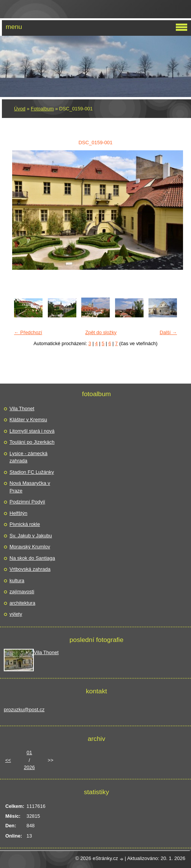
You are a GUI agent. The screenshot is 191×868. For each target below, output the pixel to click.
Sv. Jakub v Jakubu (31, 536)
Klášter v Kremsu (28, 420)
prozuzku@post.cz (24, 710)
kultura (17, 581)
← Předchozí (28, 332)
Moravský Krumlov (30, 547)
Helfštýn (18, 513)
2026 (29, 767)
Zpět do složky (101, 332)
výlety (16, 614)
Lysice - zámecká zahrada (28, 457)
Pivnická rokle (25, 524)
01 (29, 753)
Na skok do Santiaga (32, 558)
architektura (22, 603)
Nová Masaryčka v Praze (30, 487)
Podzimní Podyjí (27, 502)
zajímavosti (22, 592)
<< (8, 760)
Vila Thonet (22, 409)
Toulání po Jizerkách (32, 442)
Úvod (20, 109)
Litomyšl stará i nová (32, 431)
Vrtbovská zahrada (30, 569)
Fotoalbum (42, 109)
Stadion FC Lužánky (32, 472)
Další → (168, 332)
